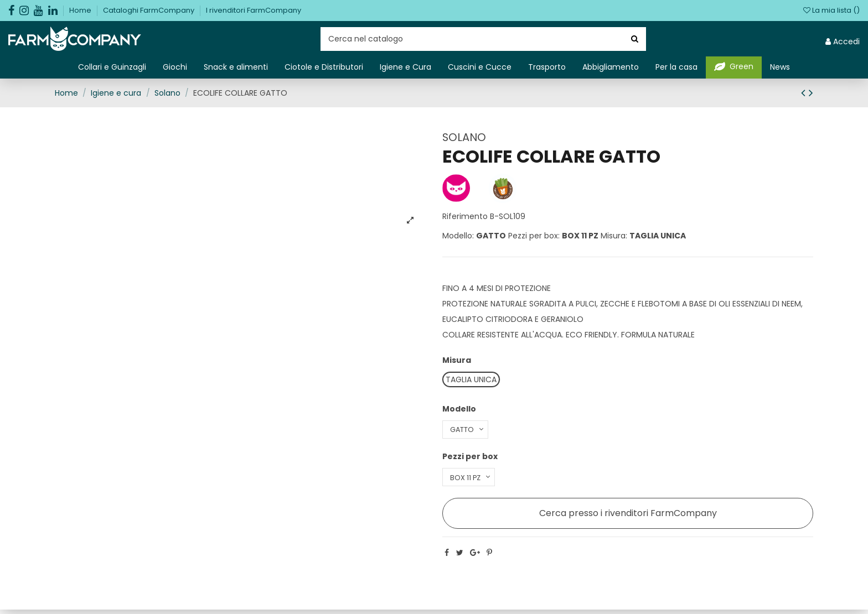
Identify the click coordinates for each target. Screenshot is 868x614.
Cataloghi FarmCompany (149, 10)
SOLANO (464, 137)
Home (81, 10)
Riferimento (465, 216)
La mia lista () (831, 10)
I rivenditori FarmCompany (254, 10)
